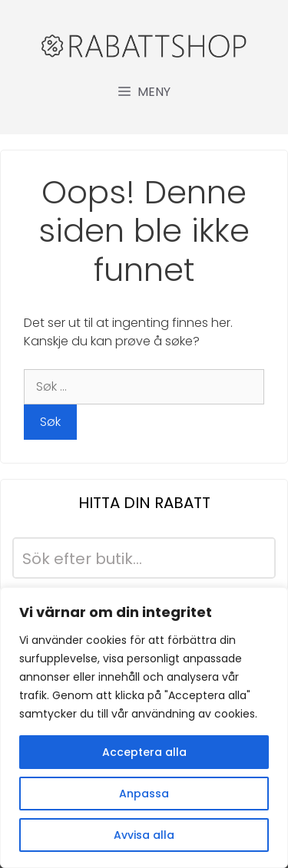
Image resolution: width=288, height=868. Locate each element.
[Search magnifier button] (255, 558)
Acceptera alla (144, 752)
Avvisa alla (144, 835)
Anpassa (144, 794)
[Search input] (126, 558)
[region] (144, 728)
